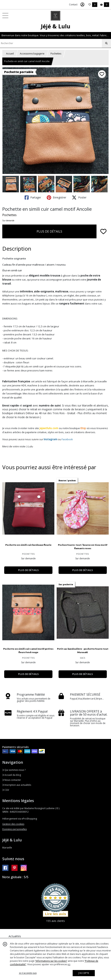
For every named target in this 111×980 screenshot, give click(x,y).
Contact (73, 5)
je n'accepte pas (28, 973)
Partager (33, 197)
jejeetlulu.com (49, 428)
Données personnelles (14, 829)
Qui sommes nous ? (14, 770)
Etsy (83, 428)
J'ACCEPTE (84, 973)
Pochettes (56, 54)
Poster (79, 197)
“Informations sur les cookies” (51, 961)
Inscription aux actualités (17, 785)
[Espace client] (82, 5)
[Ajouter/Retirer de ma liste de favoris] (103, 231)
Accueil (10, 54)
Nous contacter (12, 780)
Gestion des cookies (13, 824)
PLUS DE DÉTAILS (49, 231)
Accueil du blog (12, 775)
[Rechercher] (106, 43)
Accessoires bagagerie (32, 54)
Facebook (67, 439)
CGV (6, 790)
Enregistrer (56, 197)
